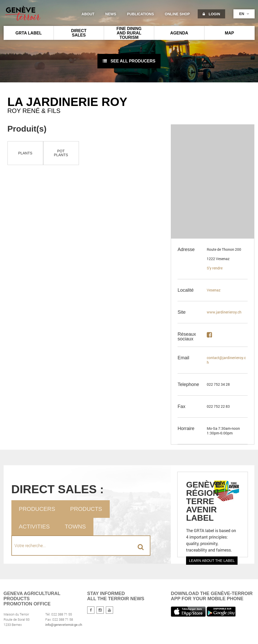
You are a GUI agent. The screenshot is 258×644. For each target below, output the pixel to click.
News (111, 14)
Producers (37, 509)
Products (86, 509)
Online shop (177, 14)
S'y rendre (215, 268)
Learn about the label (212, 561)
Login (211, 14)
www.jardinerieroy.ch (224, 312)
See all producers (129, 61)
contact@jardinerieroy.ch (226, 360)
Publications (141, 14)
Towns (75, 527)
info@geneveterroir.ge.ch (64, 625)
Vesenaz (214, 290)
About (88, 14)
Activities (34, 527)
